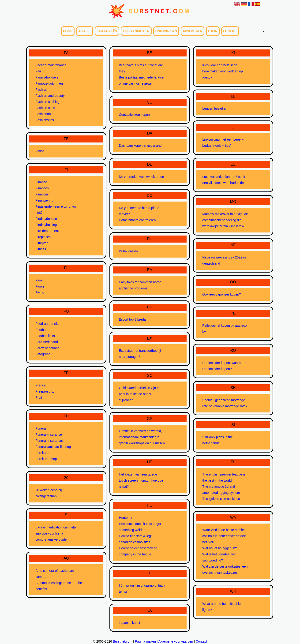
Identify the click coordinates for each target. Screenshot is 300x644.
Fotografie (43, 354)
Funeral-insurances (49, 441)
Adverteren (193, 31)
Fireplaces (43, 237)
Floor (39, 280)
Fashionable (44, 114)
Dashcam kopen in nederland (140, 146)
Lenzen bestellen (215, 109)
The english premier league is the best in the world (224, 477)
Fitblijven (42, 243)
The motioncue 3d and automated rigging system (221, 490)
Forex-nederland (47, 348)
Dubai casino (128, 251)
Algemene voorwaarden (176, 641)
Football (41, 330)
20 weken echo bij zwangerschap (49, 493)
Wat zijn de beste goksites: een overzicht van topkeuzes (225, 569)
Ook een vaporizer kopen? (221, 294)
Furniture (42, 453)
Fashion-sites (45, 108)
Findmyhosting (46, 225)
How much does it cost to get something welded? (140, 527)
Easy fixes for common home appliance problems (140, 285)
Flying (40, 292)
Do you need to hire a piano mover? (139, 211)
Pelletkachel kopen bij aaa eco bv (224, 329)
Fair (38, 71)
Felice (40, 151)
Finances (42, 188)
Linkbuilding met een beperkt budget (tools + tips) (223, 142)
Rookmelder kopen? (217, 369)
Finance (41, 182)
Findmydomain (46, 219)
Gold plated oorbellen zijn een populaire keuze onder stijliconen (141, 394)
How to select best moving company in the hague (138, 551)
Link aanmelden (136, 31)
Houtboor (126, 518)
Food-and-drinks (47, 324)
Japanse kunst (129, 623)
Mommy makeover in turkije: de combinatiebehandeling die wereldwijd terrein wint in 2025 (225, 220)
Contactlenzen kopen (134, 115)
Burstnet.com (123, 641)
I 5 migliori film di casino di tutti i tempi (142, 588)
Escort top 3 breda (132, 319)
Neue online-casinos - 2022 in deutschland (224, 260)
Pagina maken (146, 641)
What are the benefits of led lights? (222, 607)
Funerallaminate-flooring (53, 447)
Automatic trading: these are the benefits (59, 586)
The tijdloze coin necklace (221, 499)
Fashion (41, 90)
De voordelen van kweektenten (141, 177)
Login (213, 31)
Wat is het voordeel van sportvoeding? (219, 557)
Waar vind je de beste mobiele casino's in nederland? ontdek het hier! (224, 536)
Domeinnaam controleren (137, 220)
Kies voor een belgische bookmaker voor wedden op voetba (223, 71)
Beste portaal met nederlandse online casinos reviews (141, 80)
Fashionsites (45, 120)
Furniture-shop (46, 459)
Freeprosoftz (45, 391)
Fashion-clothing (47, 102)
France (41, 385)
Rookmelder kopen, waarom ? (224, 363)
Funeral (41, 428)
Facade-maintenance (51, 65)
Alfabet (85, 31)
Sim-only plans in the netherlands (217, 440)
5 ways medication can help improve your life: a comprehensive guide (56, 533)
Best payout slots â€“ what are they (141, 68)
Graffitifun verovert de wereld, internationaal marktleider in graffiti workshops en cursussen (142, 437)
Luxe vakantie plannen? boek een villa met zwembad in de (224, 180)
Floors (40, 286)
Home (68, 31)
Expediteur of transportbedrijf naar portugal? (140, 354)
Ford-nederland (47, 342)
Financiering (44, 200)
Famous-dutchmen (49, 83)
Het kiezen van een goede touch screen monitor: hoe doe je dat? (141, 480)
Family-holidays (47, 77)
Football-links (45, 336)
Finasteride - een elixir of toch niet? (57, 210)
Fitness (41, 249)
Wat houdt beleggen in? (219, 548)
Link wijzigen (166, 31)
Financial (42, 194)
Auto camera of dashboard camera (55, 574)
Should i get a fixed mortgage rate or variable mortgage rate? (225, 403)
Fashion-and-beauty (50, 96)
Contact (230, 31)
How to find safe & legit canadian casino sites (136, 539)
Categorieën (107, 31)
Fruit (39, 397)
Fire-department (47, 231)
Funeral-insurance (49, 434)
